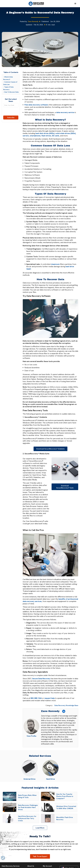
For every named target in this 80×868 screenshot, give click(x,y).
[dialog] (3, 858)
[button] (75, 4)
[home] (37, 4)
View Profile (31, 736)
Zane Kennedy (33, 21)
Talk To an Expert (40, 856)
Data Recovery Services (11, 866)
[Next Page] (40, 828)
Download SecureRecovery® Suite (65, 487)
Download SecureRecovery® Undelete (50, 449)
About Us (31, 866)
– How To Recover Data (11, 92)
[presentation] (11, 112)
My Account (47, 866)
